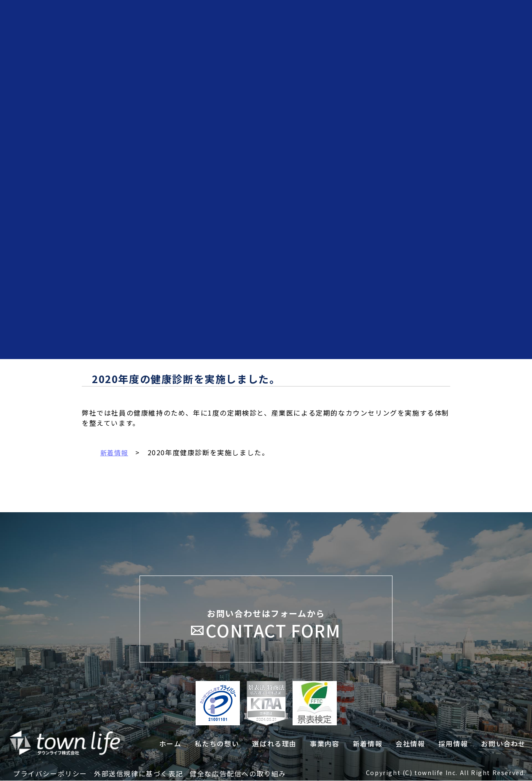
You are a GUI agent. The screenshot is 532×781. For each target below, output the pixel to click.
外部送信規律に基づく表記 (138, 774)
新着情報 (115, 452)
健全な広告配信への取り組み (238, 774)
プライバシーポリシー (50, 774)
